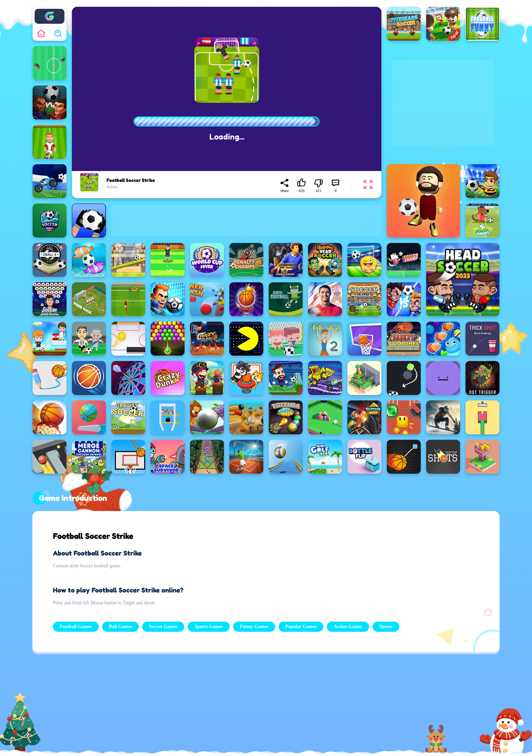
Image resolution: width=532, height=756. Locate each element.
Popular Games (301, 627)
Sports (386, 627)
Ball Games (121, 627)
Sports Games (209, 627)
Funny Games (254, 627)
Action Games (348, 627)
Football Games (76, 627)
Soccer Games (163, 627)
